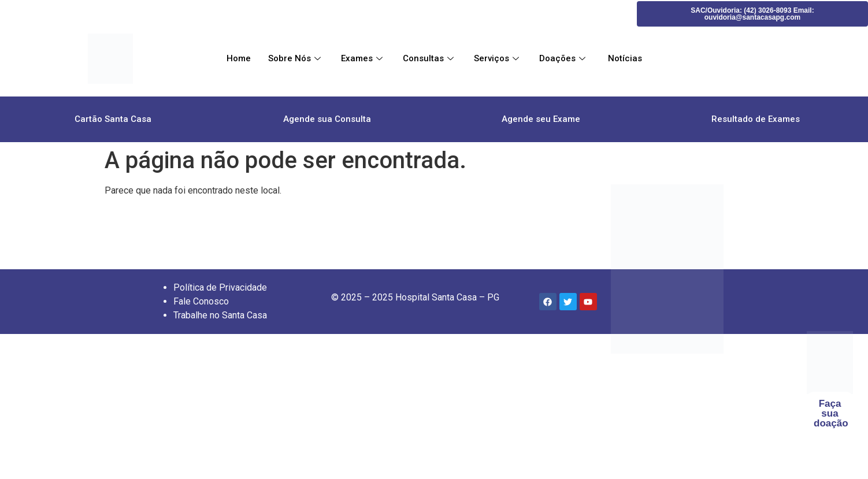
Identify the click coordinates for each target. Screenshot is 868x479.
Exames (363, 58)
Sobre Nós (296, 58)
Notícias (624, 58)
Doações (564, 58)
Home (239, 58)
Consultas (430, 58)
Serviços (498, 58)
